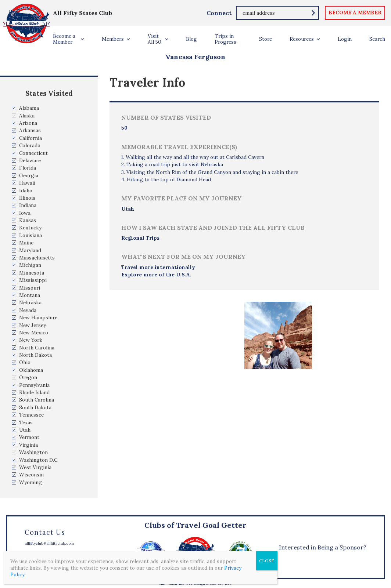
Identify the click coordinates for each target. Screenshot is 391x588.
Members (113, 39)
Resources (302, 39)
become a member (355, 12)
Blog (191, 39)
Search (377, 39)
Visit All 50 (155, 39)
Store (266, 39)
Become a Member (64, 39)
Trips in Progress (225, 39)
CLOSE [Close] (267, 561)
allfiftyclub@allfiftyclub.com (49, 543)
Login (345, 39)
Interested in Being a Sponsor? (323, 547)
